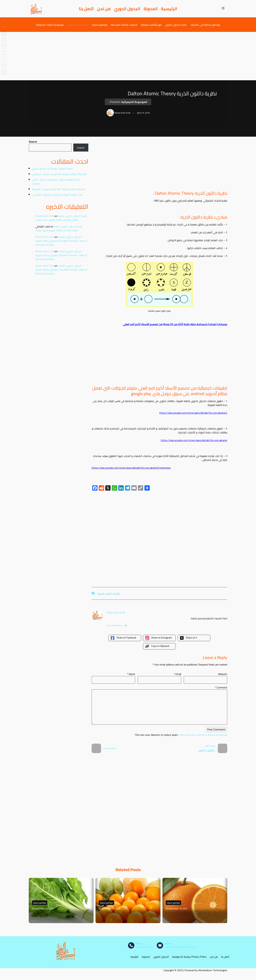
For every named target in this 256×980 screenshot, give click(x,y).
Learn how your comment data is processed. (181, 735)
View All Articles (117, 625)
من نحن (104, 9)
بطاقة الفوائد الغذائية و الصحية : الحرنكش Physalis (59, 174)
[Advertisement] (128, 56)
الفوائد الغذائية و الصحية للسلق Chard (52, 169)
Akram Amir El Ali (45, 216)
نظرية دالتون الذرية (109, 594)
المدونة (151, 9)
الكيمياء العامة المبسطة (124, 25)
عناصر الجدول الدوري (176, 25)
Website (223, 674)
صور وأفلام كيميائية (151, 25)
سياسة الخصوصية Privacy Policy (189, 957)
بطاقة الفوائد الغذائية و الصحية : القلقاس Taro (57, 195)
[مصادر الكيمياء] (36, 9)
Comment (221, 687)
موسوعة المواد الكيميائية (50, 25)
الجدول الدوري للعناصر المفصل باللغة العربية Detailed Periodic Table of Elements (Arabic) (61, 241)
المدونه (146, 957)
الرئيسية (169, 9)
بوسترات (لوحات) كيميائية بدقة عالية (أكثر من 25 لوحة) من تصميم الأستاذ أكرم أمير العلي (175, 324)
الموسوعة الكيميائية (78, 25)
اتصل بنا (86, 9)
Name (131, 674)
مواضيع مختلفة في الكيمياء (205, 25)
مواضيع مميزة (100, 25)
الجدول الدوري (127, 9)
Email (177, 674)
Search (33, 142)
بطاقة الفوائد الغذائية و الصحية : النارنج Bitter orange (56, 182)
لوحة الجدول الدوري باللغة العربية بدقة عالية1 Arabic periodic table (61, 218)
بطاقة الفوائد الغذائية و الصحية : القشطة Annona (59, 189)
